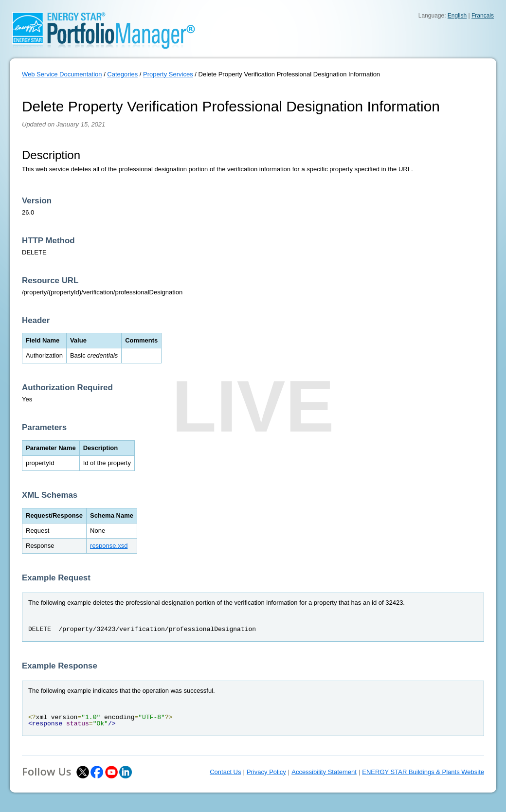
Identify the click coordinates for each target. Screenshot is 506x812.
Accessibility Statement (324, 772)
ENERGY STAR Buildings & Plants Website (423, 772)
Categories (122, 74)
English (457, 16)
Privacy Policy (266, 772)
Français (483, 16)
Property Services (168, 74)
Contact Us (225, 772)
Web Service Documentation (62, 74)
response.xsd (109, 546)
